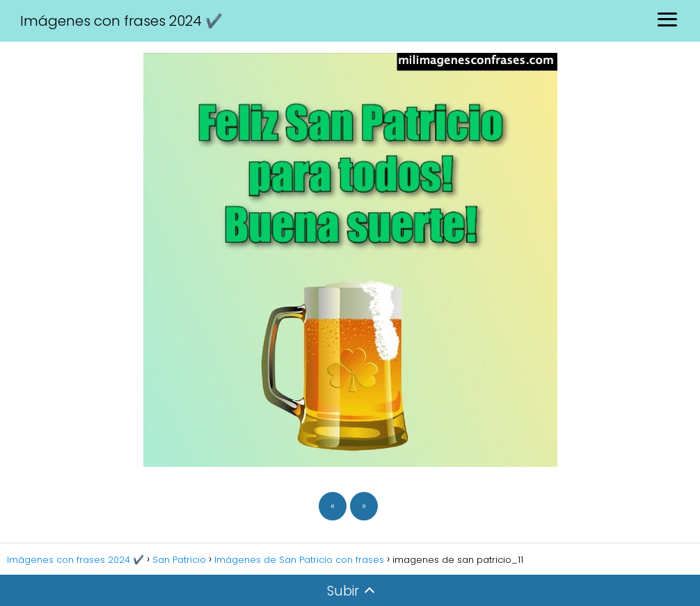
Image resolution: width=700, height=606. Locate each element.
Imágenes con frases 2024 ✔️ (121, 21)
